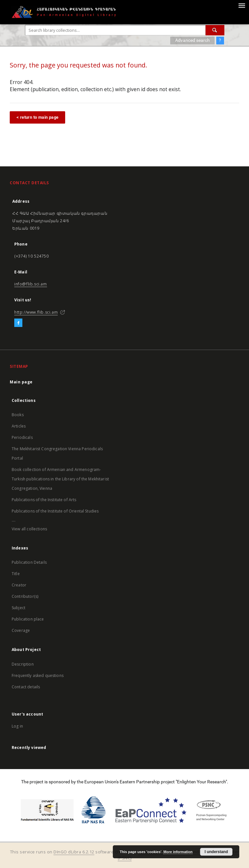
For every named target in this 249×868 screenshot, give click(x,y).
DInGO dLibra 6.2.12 (74, 852)
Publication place (28, 619)
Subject (18, 608)
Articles (19, 426)
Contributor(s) (25, 596)
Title (16, 574)
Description (23, 664)
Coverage (21, 630)
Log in (17, 726)
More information (178, 852)
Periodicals (22, 437)
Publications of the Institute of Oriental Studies (55, 511)
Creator (19, 585)
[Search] (215, 30)
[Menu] (242, 5)
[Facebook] (18, 323)
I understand (216, 852)
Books (18, 415)
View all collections (29, 529)
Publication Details (29, 562)
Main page (21, 382)
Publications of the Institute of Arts (44, 500)
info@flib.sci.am (31, 284)
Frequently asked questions (38, 675)
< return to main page (37, 117)
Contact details (26, 687)
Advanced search (192, 40)
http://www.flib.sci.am (36, 312)
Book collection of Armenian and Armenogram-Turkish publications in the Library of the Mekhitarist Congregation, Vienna (60, 479)
